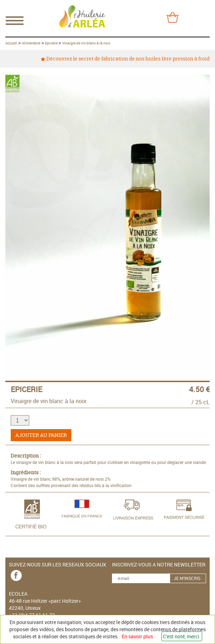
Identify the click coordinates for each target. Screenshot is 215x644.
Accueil (11, 43)
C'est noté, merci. (182, 636)
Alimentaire (31, 43)
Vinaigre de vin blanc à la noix (86, 43)
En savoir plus (137, 636)
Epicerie (52, 43)
